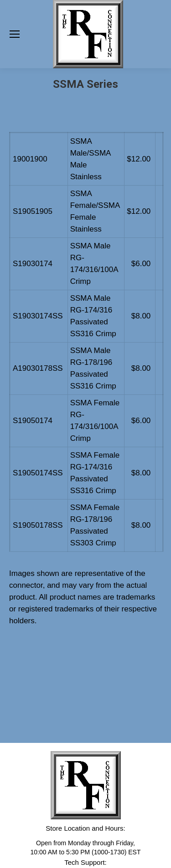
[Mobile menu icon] (15, 34)
